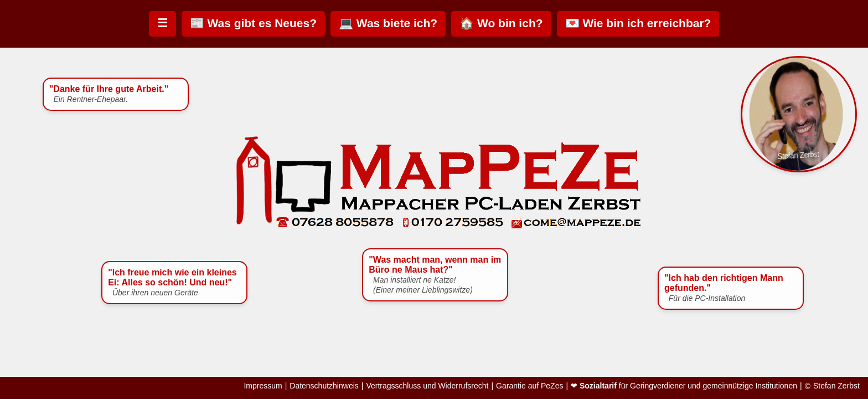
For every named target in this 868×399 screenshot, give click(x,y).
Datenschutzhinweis (324, 386)
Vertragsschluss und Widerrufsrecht (427, 386)
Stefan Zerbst (836, 386)
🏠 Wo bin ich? (501, 23)
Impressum (263, 386)
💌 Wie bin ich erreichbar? (638, 23)
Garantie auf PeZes (529, 386)
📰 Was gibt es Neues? (253, 23)
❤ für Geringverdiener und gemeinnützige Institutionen (684, 386)
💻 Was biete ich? (388, 23)
